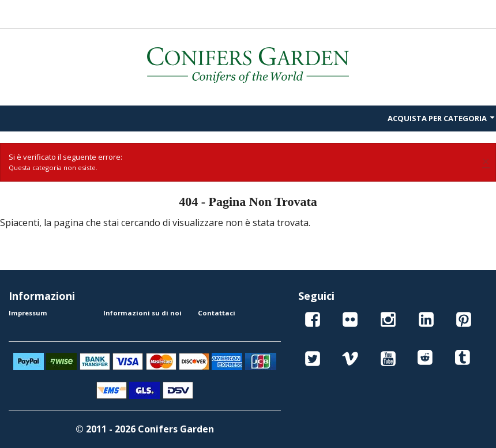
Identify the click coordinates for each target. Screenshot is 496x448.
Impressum (28, 313)
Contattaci (217, 313)
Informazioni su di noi (142, 313)
